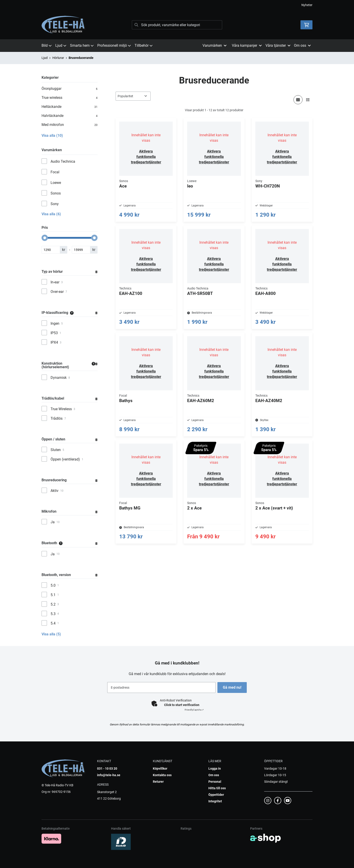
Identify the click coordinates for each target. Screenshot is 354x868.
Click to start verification (182, 705)
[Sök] (177, 25)
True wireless (70, 98)
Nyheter (307, 5)
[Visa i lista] (308, 100)
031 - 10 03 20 (107, 768)
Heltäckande (70, 107)
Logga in (215, 768)
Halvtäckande (70, 116)
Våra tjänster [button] (278, 45)
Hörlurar (58, 58)
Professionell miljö (114, 45)
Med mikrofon (70, 125)
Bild (47, 45)
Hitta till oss (217, 788)
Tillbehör (144, 45)
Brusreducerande (81, 58)
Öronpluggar (70, 89)
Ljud (61, 45)
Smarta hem (82, 45)
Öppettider (216, 795)
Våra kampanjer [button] (247, 45)
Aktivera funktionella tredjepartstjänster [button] (146, 157)
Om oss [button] (302, 45)
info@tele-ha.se (109, 775)
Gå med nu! (233, 687)
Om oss (214, 775)
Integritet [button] (215, 801)
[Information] (72, 313)
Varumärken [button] (214, 45)
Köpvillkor (160, 768)
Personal (215, 782)
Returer (158, 782)
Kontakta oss (162, 775)
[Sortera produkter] (133, 96)
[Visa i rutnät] (298, 100)
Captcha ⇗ (194, 710)
